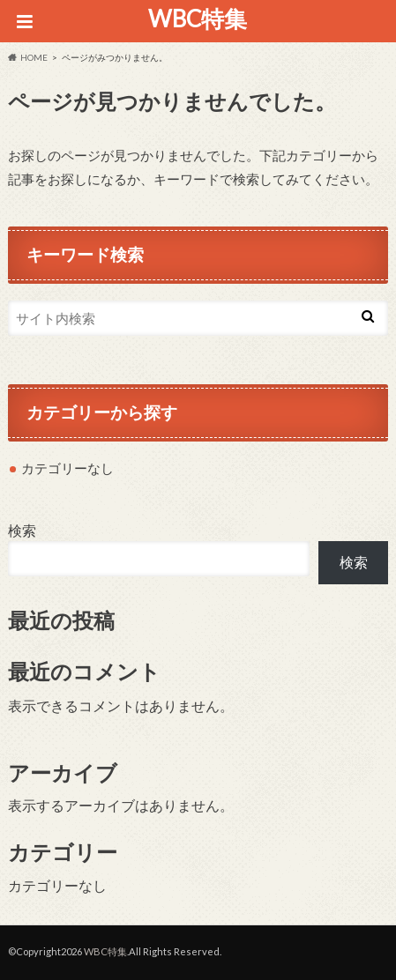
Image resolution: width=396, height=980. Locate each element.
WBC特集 (198, 19)
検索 (22, 530)
